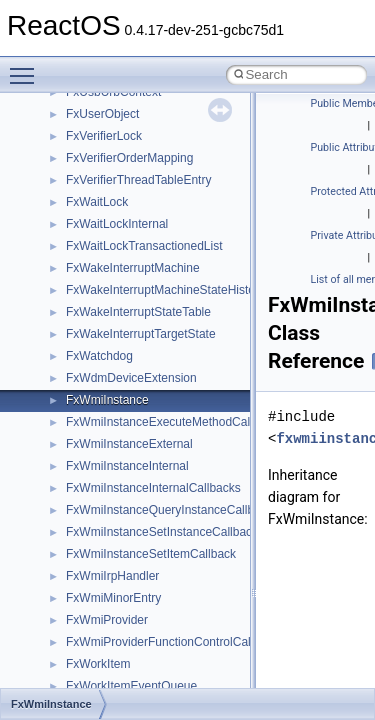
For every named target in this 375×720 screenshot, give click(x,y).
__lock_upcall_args (117, 518)
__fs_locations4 (107, 144)
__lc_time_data (106, 430)
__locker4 (92, 540)
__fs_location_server (121, 122)
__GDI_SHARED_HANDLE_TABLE (161, 166)
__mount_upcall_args (123, 672)
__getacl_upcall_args (122, 210)
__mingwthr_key (109, 650)
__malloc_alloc (105, 562)
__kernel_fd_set (108, 386)
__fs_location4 (104, 100)
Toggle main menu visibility (27, 67)
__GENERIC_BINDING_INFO (146, 188)
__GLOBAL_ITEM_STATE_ (139, 298)
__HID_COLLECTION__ (131, 320)
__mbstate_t (99, 584)
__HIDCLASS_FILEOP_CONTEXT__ (166, 342)
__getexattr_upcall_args (130, 254)
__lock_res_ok (104, 496)
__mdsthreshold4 (112, 606)
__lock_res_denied (116, 474)
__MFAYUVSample (117, 628)
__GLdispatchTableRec (128, 276)
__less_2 (90, 452)
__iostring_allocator (118, 364)
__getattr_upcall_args (123, 232)
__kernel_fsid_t (106, 408)
